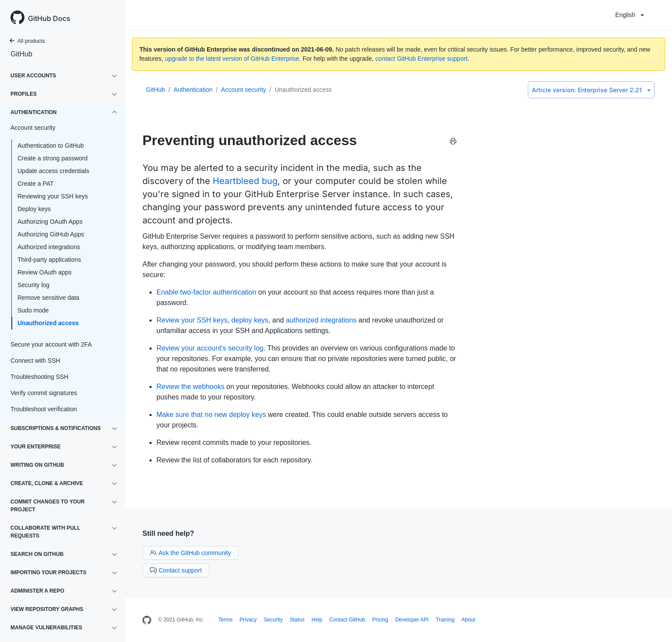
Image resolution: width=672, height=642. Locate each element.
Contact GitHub (347, 620)
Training (445, 620)
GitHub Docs (49, 18)
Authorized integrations (49, 247)
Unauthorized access (48, 323)
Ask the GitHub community (191, 553)
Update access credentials (53, 171)
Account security (244, 90)
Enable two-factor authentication (206, 292)
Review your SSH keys (192, 320)
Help (317, 620)
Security (273, 620)
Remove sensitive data (48, 298)
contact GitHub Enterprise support (421, 59)
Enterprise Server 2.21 (591, 90)
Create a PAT (36, 184)
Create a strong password (52, 158)
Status (297, 620)
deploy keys (250, 320)
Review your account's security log (210, 348)
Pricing (380, 620)
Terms (226, 620)
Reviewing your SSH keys (53, 196)
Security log (33, 285)
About (468, 620)
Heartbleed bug (245, 181)
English (630, 15)
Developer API (412, 620)
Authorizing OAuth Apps (50, 222)
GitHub (21, 54)
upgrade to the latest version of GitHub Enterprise (232, 59)
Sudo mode (33, 310)
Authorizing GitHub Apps (51, 234)
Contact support (176, 570)
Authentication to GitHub (51, 146)
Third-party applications (49, 260)
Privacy (248, 620)
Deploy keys (34, 209)
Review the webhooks (191, 387)
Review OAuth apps (45, 272)
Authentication (193, 90)
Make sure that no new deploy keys (211, 415)
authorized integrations (321, 320)
